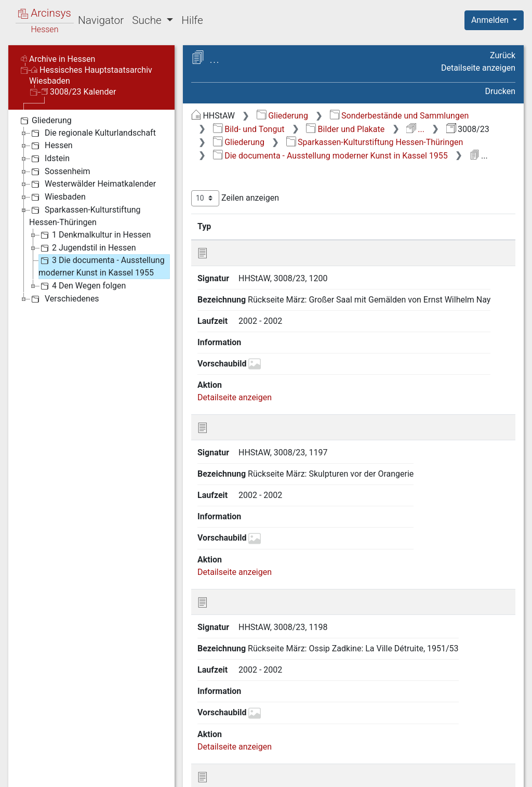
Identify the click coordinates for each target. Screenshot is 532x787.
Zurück (503, 55)
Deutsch (63, 765)
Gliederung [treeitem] (45, 121)
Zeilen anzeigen (235, 198)
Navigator (101, 20)
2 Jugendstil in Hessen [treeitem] (87, 248)
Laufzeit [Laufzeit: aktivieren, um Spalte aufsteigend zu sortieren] (415, 226)
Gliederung (282, 116)
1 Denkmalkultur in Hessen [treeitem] (95, 235)
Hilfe (192, 20)
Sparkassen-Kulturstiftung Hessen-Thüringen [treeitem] (85, 215)
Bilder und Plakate (345, 129)
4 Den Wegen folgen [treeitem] (82, 286)
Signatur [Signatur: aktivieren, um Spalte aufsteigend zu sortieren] (252, 226)
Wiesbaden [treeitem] (57, 197)
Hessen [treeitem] (51, 146)
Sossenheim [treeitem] (60, 172)
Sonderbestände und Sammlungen (400, 116)
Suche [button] (148, 20)
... (415, 129)
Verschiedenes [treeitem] (64, 299)
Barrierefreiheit (421, 773)
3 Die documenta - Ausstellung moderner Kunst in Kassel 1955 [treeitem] (102, 266)
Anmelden (491, 20)
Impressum (497, 773)
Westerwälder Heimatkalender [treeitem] (92, 184)
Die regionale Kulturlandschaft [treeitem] (92, 133)
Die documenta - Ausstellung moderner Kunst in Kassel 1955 (330, 156)
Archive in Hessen (58, 59)
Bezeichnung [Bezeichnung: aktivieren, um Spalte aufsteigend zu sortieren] (327, 226)
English (24, 765)
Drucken (500, 91)
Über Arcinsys (264, 773)
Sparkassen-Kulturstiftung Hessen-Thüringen (375, 142)
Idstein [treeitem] (49, 159)
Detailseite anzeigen (478, 68)
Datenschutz (341, 773)
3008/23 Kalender (79, 92)
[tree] (91, 209)
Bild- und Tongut (249, 129)
